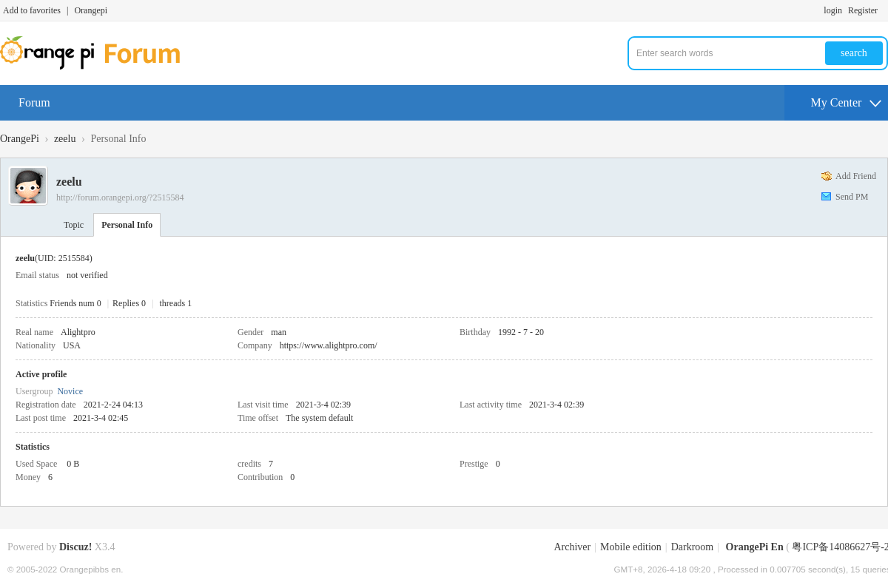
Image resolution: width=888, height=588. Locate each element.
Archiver (572, 547)
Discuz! (75, 547)
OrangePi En (755, 547)
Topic (74, 225)
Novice (70, 391)
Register (863, 10)
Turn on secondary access (884, 10)
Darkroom (693, 547)
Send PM (852, 197)
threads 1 (176, 303)
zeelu (65, 139)
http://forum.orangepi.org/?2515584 (120, 197)
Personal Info (127, 225)
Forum (34, 102)
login (833, 10)
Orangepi (91, 10)
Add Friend (856, 176)
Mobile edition (631, 547)
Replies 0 (129, 303)
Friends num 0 (75, 303)
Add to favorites (32, 10)
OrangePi (20, 139)
